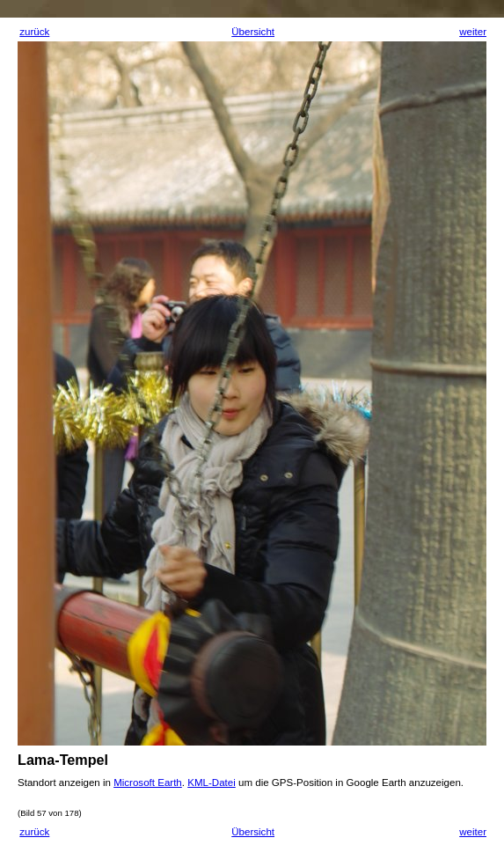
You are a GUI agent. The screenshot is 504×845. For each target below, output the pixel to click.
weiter (473, 32)
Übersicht (253, 32)
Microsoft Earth (148, 783)
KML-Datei (212, 783)
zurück (34, 32)
